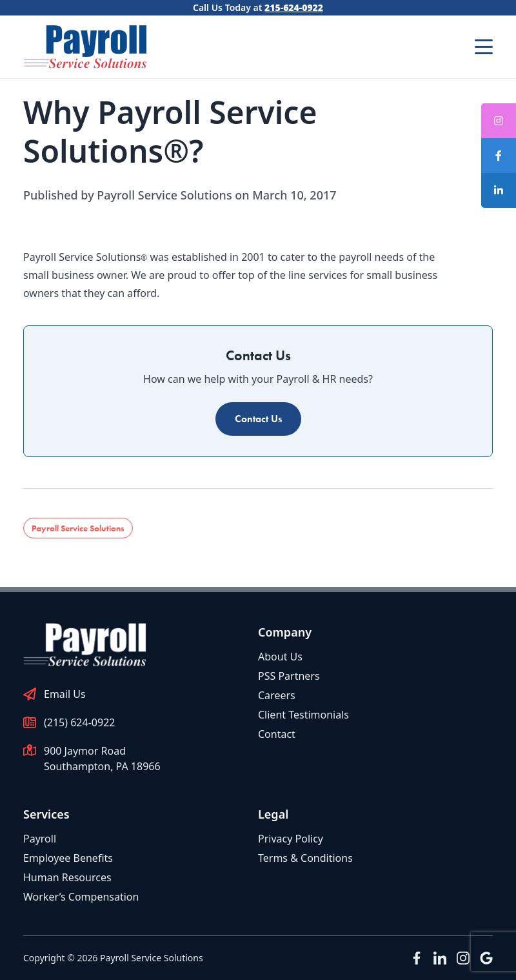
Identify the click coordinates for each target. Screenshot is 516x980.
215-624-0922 (294, 7)
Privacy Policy (291, 839)
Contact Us (258, 419)
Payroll (40, 839)
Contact (277, 734)
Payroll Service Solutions (78, 528)
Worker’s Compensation (81, 897)
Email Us (65, 694)
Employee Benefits (68, 858)
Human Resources (67, 877)
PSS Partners (289, 676)
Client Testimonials (303, 715)
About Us (280, 657)
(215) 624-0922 (79, 722)
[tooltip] (499, 156)
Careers (277, 695)
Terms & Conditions (305, 858)
